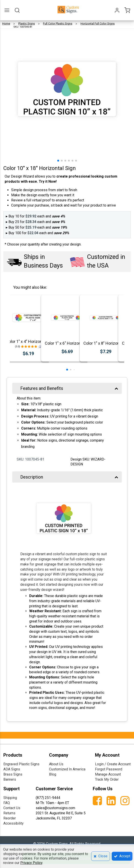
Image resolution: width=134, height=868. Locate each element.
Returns (9, 813)
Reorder (10, 818)
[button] (58, 161)
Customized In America (67, 769)
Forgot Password (109, 769)
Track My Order (107, 779)
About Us (56, 764)
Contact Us (12, 808)
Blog (53, 774)
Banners (10, 779)
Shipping (10, 798)
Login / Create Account (113, 764)
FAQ (7, 803)
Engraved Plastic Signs (21, 764)
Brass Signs (13, 774)
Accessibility (13, 823)
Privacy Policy (31, 863)
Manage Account (108, 774)
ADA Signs (12, 769)
